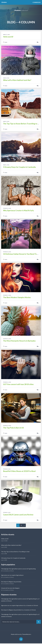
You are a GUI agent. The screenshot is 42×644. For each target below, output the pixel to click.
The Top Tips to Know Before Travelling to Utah (22, 124)
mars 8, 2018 (6, 78)
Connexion (36, 2)
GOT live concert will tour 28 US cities (18, 385)
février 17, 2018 (7, 296)
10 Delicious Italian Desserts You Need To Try (21, 254)
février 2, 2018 (7, 513)
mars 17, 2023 (6, 35)
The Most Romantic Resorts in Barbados (19, 341)
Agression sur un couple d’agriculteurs (12, 576)
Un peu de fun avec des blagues (10, 589)
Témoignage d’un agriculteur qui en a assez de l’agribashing (18, 569)
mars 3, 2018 (6, 122)
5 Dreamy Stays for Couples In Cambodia (19, 167)
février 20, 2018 (7, 252)
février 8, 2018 (7, 470)
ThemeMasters (27, 635)
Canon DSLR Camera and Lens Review (18, 515)
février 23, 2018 (7, 209)
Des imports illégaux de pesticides (11, 582)
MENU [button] (4, 2)
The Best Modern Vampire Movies (17, 298)
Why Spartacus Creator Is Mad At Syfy (18, 211)
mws (5, 42)
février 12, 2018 (7, 383)
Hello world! (8, 37)
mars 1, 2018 (6, 165)
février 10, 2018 (7, 426)
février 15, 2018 (7, 339)
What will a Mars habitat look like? (17, 80)
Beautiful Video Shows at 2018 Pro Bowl (19, 472)
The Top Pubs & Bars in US (13, 428)
